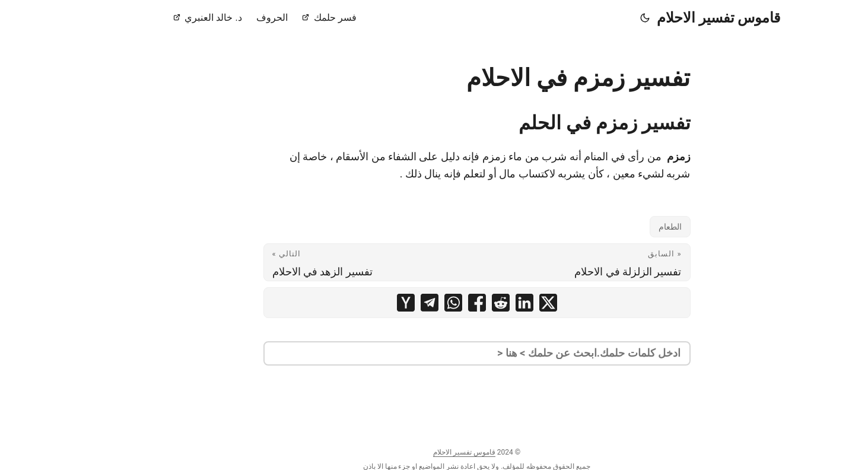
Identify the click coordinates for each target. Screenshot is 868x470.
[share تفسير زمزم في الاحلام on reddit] (458, 303)
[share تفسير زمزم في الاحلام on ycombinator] (363, 303)
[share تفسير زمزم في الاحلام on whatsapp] (411, 303)
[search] (434, 353)
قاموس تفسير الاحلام (676, 18)
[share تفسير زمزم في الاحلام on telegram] (387, 303)
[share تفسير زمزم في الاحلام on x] (505, 303)
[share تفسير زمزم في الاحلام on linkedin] (482, 303)
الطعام (627, 227)
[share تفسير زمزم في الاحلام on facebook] (434, 303)
